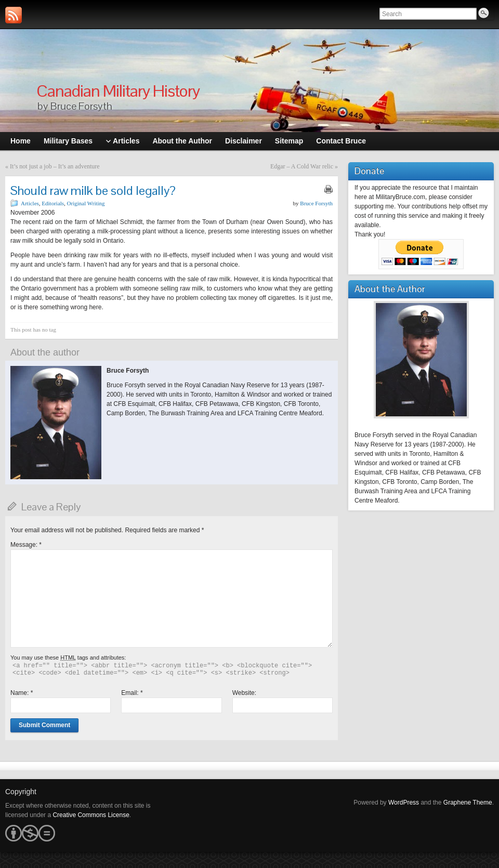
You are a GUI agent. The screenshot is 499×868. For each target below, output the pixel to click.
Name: (22, 693)
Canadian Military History (118, 91)
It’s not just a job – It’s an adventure (55, 166)
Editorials (53, 203)
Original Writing (86, 203)
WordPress (404, 803)
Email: (132, 693)
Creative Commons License (91, 815)
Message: (26, 545)
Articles (30, 203)
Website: (244, 693)
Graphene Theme (468, 803)
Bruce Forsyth (316, 203)
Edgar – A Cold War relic (302, 166)
